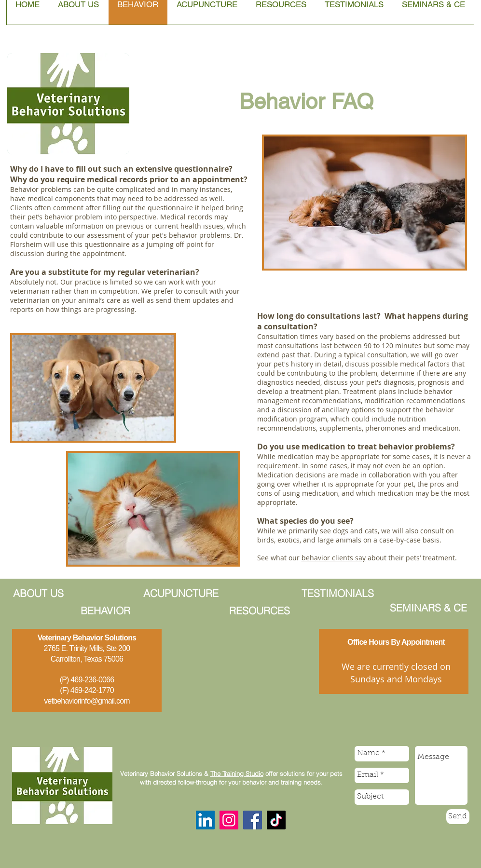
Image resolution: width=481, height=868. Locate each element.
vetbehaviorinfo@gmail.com (87, 701)
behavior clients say (334, 558)
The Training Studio (237, 773)
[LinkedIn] (205, 820)
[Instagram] (229, 820)
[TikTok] (276, 820)
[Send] (458, 817)
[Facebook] (253, 820)
